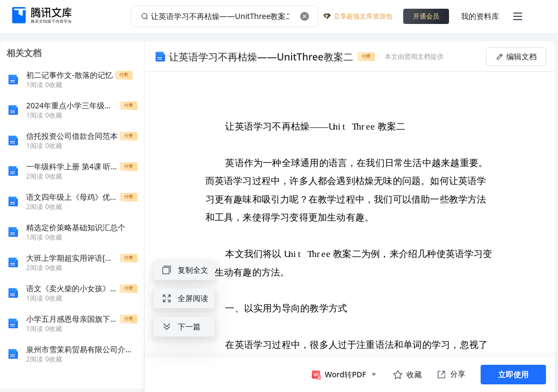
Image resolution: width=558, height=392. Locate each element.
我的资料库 (480, 16)
